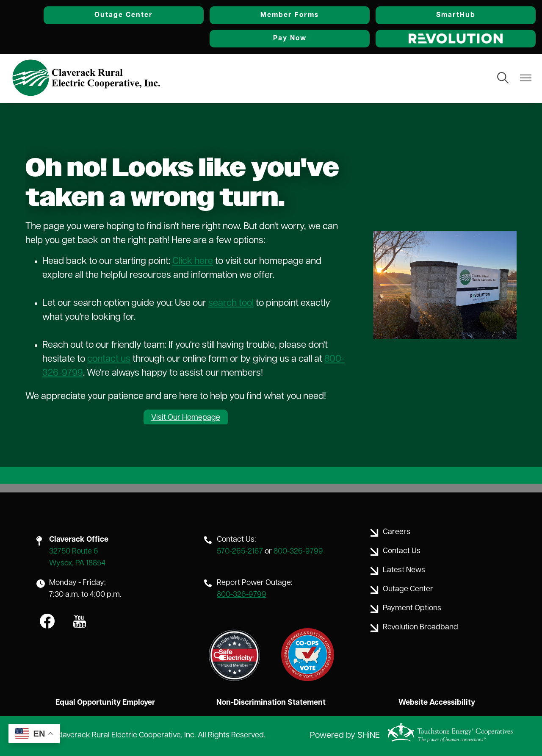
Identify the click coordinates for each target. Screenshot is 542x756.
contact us (109, 359)
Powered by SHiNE (345, 736)
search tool (231, 303)
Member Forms (290, 15)
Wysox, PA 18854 (77, 564)
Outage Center (124, 15)
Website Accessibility (437, 703)
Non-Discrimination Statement (271, 703)
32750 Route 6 (74, 552)
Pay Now (290, 39)
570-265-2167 (240, 552)
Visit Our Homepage (186, 418)
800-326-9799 (298, 552)
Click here (193, 262)
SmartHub (456, 15)
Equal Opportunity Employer (105, 703)
